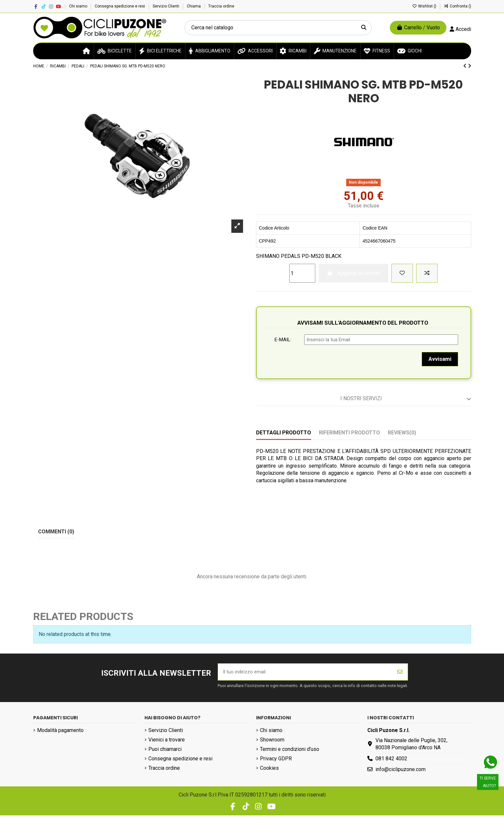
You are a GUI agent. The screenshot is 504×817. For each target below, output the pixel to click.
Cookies (269, 770)
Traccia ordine (221, 6)
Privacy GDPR (276, 760)
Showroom (272, 741)
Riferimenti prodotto (349, 433)
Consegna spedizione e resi (120, 6)
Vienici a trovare (167, 741)
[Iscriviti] (400, 673)
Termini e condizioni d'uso (290, 751)
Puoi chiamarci (165, 751)
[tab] (364, 399)
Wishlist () (425, 6)
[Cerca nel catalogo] (364, 28)
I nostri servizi (406, 399)
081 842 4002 (391, 760)
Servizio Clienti (166, 6)
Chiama (194, 6)
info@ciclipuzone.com (401, 771)
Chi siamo (79, 6)
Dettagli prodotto (284, 433)
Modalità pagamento (60, 732)
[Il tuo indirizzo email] (305, 673)
